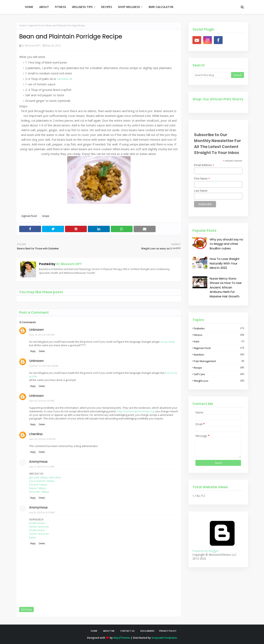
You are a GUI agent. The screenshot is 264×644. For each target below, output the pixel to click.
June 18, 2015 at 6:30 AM (42, 335)
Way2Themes (122, 638)
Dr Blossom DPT (31, 45)
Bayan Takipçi (37, 488)
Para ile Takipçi (38, 484)
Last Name (201, 191)
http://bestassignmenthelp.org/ (136, 411)
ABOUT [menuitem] (44, 7)
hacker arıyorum (39, 527)
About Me (109, 631)
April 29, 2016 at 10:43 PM (42, 439)
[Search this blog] (212, 75)
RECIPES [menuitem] (107, 7)
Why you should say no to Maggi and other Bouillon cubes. (226, 244)
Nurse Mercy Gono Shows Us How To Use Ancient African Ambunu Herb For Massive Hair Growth (226, 287)
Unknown (36, 330)
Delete (42, 351)
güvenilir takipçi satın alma (45, 477)
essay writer (168, 342)
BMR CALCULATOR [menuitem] (161, 7)
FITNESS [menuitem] (60, 7)
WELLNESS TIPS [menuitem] (82, 7)
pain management (219, 361)
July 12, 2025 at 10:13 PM (42, 467)
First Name (202, 179)
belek (33, 537)
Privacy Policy (168, 631)
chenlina (36, 434)
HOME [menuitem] (29, 7)
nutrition (219, 355)
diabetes (219, 328)
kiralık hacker (37, 523)
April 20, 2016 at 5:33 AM (42, 401)
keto (219, 341)
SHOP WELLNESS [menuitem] (129, 7)
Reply (33, 351)
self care (219, 374)
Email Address (204, 165)
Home (23, 25)
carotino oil (65, 79)
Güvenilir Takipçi (39, 492)
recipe (46, 216)
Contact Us (127, 631)
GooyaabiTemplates (164, 638)
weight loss (219, 381)
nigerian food (36, 25)
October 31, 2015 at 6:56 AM (44, 366)
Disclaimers (147, 631)
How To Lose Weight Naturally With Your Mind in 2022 (225, 263)
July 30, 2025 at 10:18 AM (42, 512)
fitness (219, 335)
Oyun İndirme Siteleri (42, 481)
